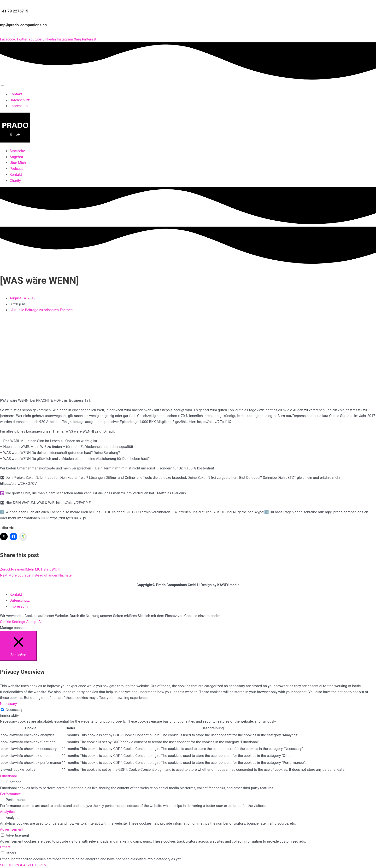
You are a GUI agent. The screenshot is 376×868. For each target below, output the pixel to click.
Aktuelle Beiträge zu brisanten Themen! (42, 310)
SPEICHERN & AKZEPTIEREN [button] (23, 865)
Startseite (17, 151)
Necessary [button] (8, 704)
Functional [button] (8, 776)
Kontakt (16, 94)
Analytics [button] (7, 812)
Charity (15, 181)
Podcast (16, 169)
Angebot (16, 157)
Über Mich (18, 163)
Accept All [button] (35, 622)
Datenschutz (20, 100)
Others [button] (5, 847)
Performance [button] (10, 794)
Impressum (19, 106)
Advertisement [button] (12, 829)
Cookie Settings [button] (13, 622)
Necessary (14, 710)
